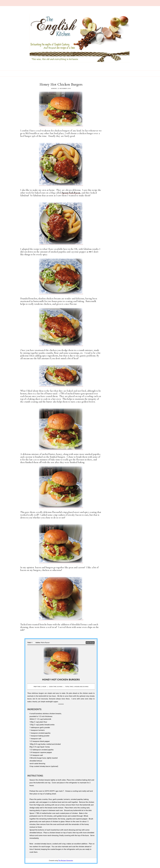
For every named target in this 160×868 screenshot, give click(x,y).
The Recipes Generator (66, 860)
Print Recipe (90, 643)
